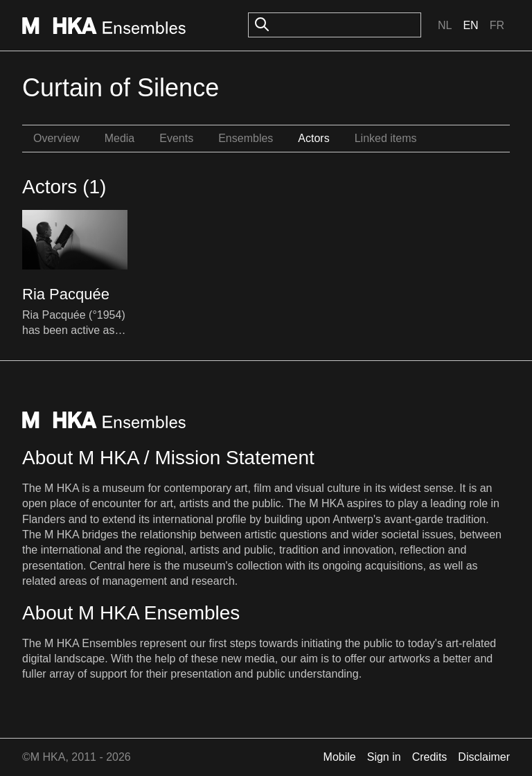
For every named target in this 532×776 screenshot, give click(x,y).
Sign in (384, 757)
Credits (430, 757)
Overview (56, 138)
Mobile (340, 757)
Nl (445, 25)
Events (176, 138)
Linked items (386, 138)
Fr (497, 25)
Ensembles (246, 138)
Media (120, 138)
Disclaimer (484, 757)
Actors (313, 138)
